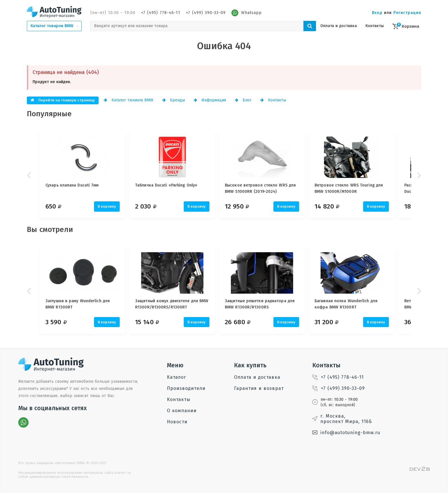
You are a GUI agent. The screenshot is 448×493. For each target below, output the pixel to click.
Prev (30, 175)
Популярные (49, 114)
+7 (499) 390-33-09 (206, 13)
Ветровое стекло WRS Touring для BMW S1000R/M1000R (362, 188)
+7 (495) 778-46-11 (161, 13)
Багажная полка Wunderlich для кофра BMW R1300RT (360, 304)
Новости (177, 422)
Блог (243, 100)
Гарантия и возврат (259, 388)
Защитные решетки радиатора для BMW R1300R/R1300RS (269, 304)
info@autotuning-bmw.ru (346, 433)
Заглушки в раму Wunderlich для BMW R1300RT (78, 304)
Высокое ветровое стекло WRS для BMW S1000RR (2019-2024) (269, 188)
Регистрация (407, 13)
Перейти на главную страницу (63, 100)
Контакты (375, 26)
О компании (182, 411)
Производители (186, 388)
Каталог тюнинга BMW (129, 100)
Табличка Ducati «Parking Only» (171, 185)
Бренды (174, 100)
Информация (210, 100)
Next (418, 175)
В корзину (107, 206)
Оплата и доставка (339, 26)
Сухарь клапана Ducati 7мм (72, 185)
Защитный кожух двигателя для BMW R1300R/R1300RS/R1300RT (176, 304)
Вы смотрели (50, 230)
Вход (377, 13)
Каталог (176, 377)
